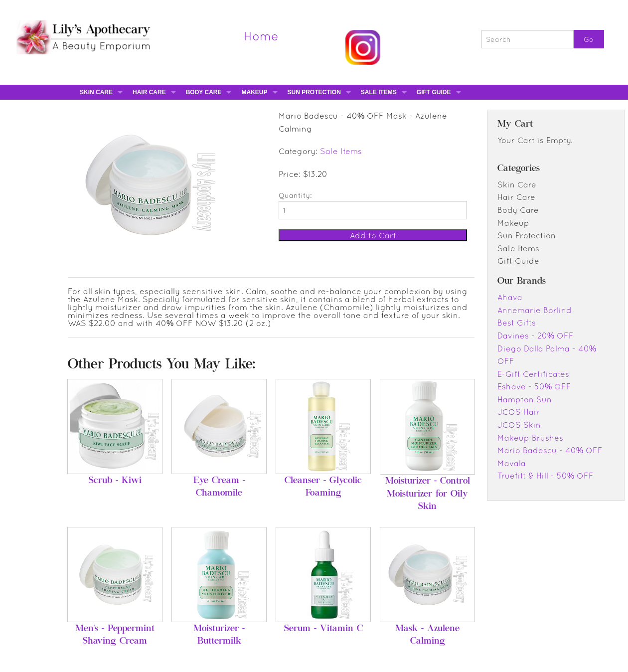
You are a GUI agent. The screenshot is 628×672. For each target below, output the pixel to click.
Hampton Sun (525, 399)
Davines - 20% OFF (536, 336)
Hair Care (149, 92)
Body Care (204, 92)
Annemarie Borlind (535, 310)
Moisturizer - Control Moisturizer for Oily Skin (428, 494)
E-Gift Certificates (533, 374)
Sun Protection (314, 92)
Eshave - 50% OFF (534, 386)
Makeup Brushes (530, 438)
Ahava (510, 297)
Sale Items (379, 92)
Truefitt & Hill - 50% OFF (546, 476)
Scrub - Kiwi (115, 481)
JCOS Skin (519, 425)
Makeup (254, 92)
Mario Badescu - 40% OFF (550, 450)
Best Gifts (517, 323)
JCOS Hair (519, 412)
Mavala (512, 463)
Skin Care (96, 92)
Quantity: (295, 195)
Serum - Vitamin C (323, 629)
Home (261, 36)
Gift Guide (434, 92)
